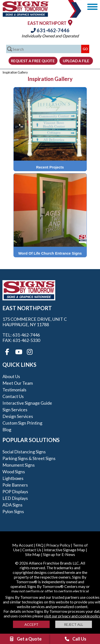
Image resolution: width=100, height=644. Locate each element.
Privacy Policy (58, 545)
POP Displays (15, 491)
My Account (23, 545)
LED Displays (15, 498)
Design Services (18, 416)
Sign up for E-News (59, 554)
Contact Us (13, 396)
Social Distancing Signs (24, 452)
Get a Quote (25, 639)
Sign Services (15, 410)
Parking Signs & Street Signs (29, 458)
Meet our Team (18, 383)
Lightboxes (13, 478)
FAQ (40, 545)
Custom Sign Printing (22, 423)
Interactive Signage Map (65, 550)
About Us (11, 376)
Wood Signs (14, 472)
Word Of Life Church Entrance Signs (50, 253)
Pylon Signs (13, 511)
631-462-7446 (50, 30)
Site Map (33, 554)
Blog (7, 429)
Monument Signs (19, 465)
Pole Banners (15, 485)
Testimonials (14, 390)
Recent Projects (50, 167)
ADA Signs (12, 505)
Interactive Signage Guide (27, 403)
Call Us (75, 639)
